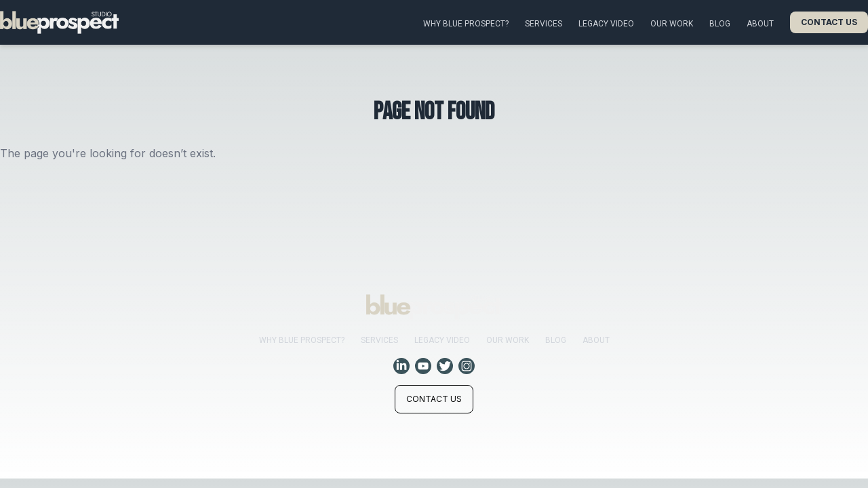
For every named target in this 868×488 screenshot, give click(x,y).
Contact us (829, 22)
